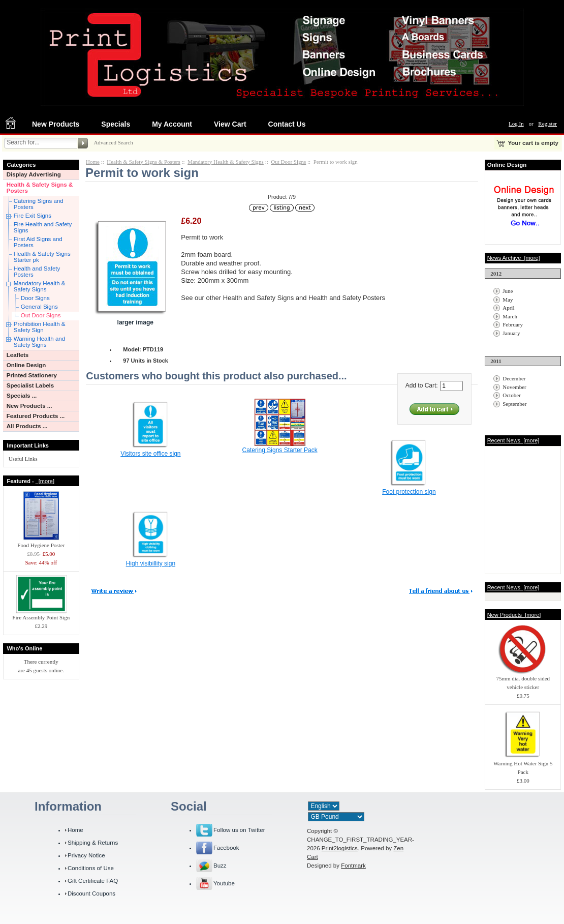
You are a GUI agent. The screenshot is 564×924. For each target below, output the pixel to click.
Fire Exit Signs (33, 216)
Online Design (26, 365)
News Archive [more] (514, 258)
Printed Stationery (32, 375)
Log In (516, 124)
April (508, 308)
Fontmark (353, 866)
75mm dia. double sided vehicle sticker (523, 680)
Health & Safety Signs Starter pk (42, 257)
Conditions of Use (91, 868)
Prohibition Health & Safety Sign (40, 327)
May (508, 300)
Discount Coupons (91, 893)
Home (93, 162)
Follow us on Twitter (239, 830)
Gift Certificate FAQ (93, 881)
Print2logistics (340, 848)
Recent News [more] (513, 440)
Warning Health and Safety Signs (39, 342)
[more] (45, 481)
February (513, 324)
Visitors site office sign (150, 454)
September (514, 404)
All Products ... (27, 426)
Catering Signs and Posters (39, 204)
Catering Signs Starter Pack (280, 450)
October (511, 395)
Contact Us (287, 124)
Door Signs (35, 298)
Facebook (226, 848)
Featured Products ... (36, 416)
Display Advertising (34, 174)
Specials (116, 124)
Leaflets (18, 355)
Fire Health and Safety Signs (43, 227)
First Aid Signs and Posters (38, 242)
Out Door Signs (41, 315)
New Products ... (29, 406)
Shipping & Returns (93, 843)
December (514, 378)
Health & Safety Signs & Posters (40, 188)
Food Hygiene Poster (41, 542)
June (508, 291)
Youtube (224, 883)
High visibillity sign (151, 563)
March (510, 316)
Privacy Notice (86, 855)
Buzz (220, 866)
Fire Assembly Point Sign (41, 614)
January (511, 333)
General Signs (39, 307)
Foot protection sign (409, 492)
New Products (56, 124)
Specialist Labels (30, 385)
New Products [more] (514, 615)
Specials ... (22, 396)
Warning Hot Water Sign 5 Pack (523, 765)
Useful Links (23, 459)
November (514, 387)
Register (547, 124)
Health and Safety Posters (37, 272)
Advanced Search (113, 142)
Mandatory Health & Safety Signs (40, 286)
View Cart (230, 124)
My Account (172, 124)
